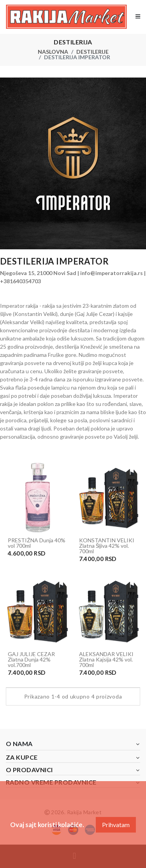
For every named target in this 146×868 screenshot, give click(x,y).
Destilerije (92, 52)
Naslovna (53, 52)
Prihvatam (116, 825)
